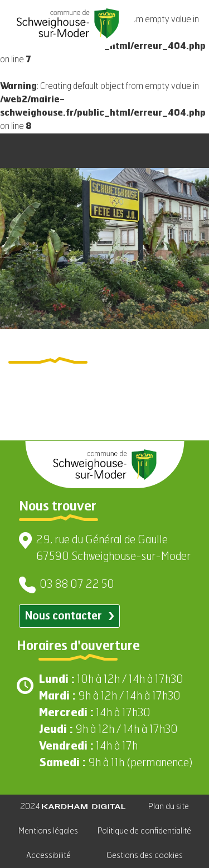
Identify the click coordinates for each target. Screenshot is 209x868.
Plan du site (169, 807)
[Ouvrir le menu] (187, 151)
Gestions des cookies (145, 855)
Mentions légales (48, 831)
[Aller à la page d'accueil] (68, 23)
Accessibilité (48, 855)
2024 (73, 807)
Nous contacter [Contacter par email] (69, 616)
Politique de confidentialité (144, 831)
